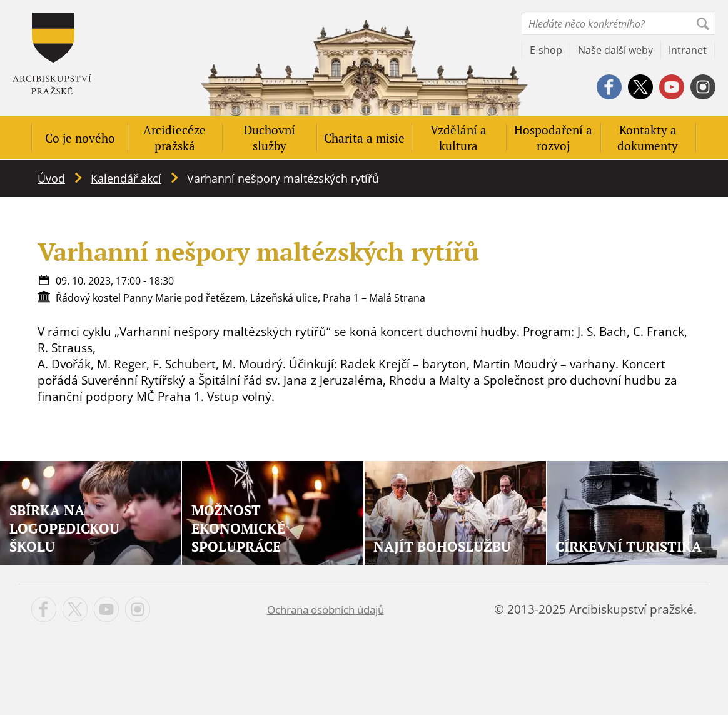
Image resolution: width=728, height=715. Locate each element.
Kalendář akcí (126, 178)
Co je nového (80, 138)
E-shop (546, 50)
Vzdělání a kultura (458, 138)
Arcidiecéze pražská (174, 138)
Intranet (688, 50)
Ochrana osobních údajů (326, 610)
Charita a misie (364, 138)
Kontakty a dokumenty (648, 138)
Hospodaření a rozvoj (553, 138)
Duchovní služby (270, 138)
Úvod (51, 178)
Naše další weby (615, 50)
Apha (52, 53)
